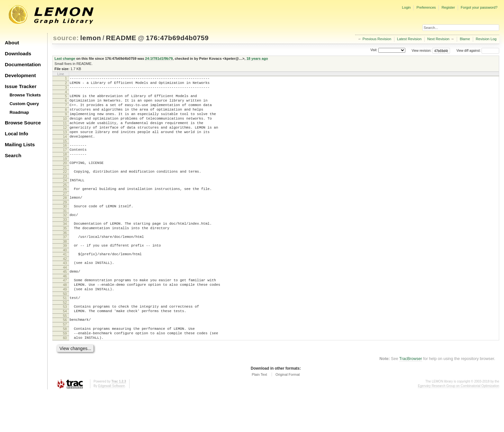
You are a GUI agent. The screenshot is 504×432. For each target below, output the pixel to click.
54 (65, 345)
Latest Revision (409, 39)
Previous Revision (377, 39)
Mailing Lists (20, 144)
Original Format (288, 414)
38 (65, 266)
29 (65, 222)
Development (20, 75)
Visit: (374, 50)
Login (406, 7)
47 (65, 309)
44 (65, 295)
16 (65, 158)
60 (65, 376)
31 (65, 232)
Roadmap (19, 112)
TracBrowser (411, 398)
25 (65, 203)
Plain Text (259, 414)
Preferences (426, 7)
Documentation (23, 64)
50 (65, 326)
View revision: (422, 51)
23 (65, 194)
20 (65, 178)
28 (65, 217)
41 (65, 280)
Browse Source (23, 123)
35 (65, 251)
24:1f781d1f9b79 (159, 59)
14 (65, 148)
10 (65, 126)
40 (65, 276)
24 (65, 198)
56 (65, 355)
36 (65, 257)
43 (65, 290)
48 (65, 315)
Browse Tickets (25, 95)
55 (65, 350)
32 (65, 236)
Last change (65, 59)
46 (65, 305)
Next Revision (438, 39)
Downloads (18, 54)
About (12, 43)
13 (65, 143)
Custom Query (24, 104)
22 (65, 188)
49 (65, 320)
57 (65, 360)
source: (66, 38)
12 (65, 137)
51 (65, 330)
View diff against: (478, 51)
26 (65, 207)
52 (65, 335)
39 (65, 271)
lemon (91, 38)
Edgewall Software (111, 425)
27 (65, 213)
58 (65, 365)
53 (65, 339)
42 (65, 286)
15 (65, 154)
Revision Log (486, 39)
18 (65, 169)
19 (65, 174)
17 (65, 163)
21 (65, 184)
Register (448, 7)
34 (65, 246)
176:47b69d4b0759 (177, 38)
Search (13, 155)
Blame (465, 39)
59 (65, 371)
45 (65, 300)
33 (65, 242)
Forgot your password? (479, 7)
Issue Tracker (21, 86)
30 (65, 227)
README (121, 38)
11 (65, 132)
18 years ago (257, 59)
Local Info (17, 134)
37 (65, 261)
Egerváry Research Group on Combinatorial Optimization (459, 425)
